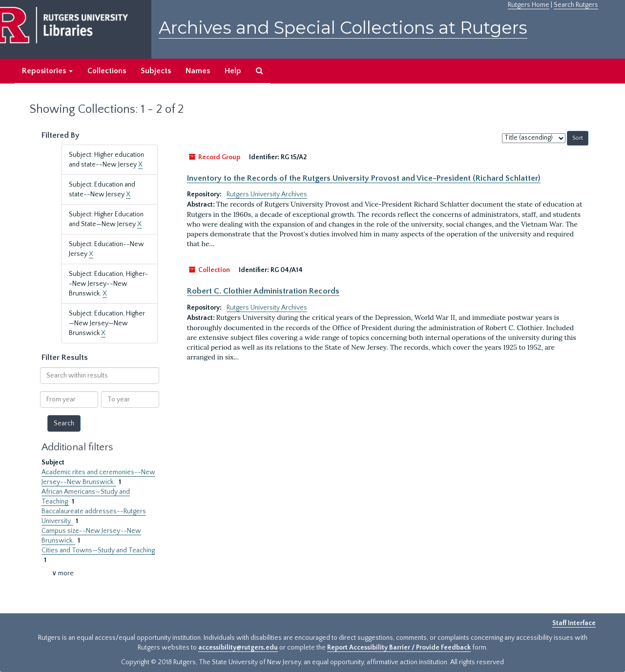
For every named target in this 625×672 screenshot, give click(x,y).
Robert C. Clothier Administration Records (263, 291)
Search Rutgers (576, 5)
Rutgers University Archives (267, 194)
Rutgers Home (529, 5)
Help (233, 71)
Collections (107, 71)
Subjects (156, 71)
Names (198, 71)
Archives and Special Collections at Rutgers (343, 28)
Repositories (47, 71)
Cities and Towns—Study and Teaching (98, 550)
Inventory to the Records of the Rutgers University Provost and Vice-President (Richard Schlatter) (364, 178)
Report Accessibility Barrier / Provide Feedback (399, 648)
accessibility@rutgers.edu (238, 648)
